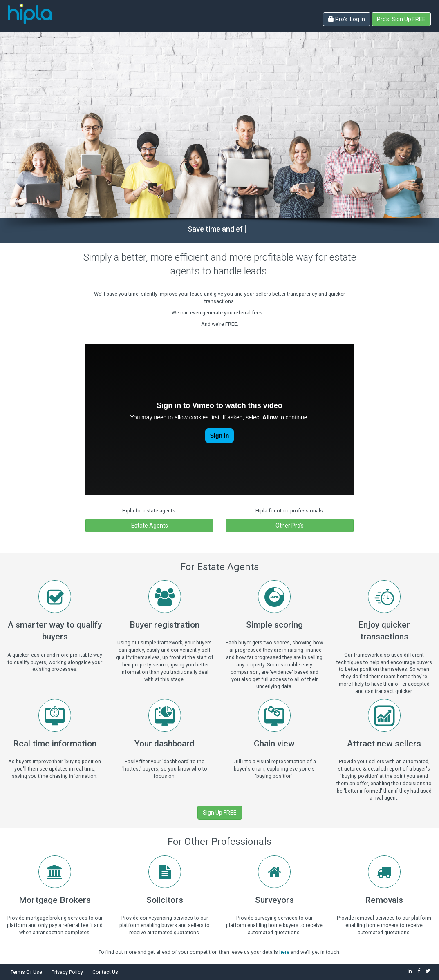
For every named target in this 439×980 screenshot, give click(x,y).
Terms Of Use (26, 972)
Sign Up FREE (220, 813)
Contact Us (105, 972)
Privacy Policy (67, 972)
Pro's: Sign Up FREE (401, 19)
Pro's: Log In (347, 19)
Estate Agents (150, 526)
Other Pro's (290, 526)
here (284, 952)
